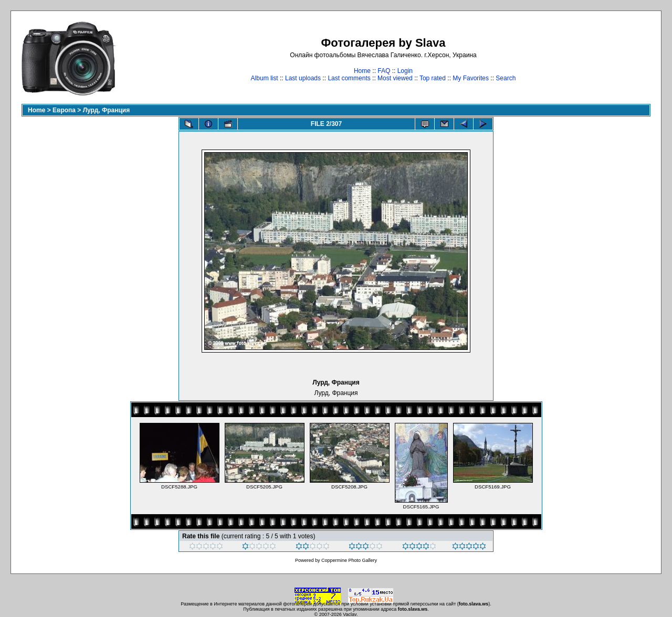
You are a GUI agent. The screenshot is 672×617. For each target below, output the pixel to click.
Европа (64, 110)
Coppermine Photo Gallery (349, 560)
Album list (265, 78)
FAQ (384, 71)
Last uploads (303, 78)
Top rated (433, 78)
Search (506, 78)
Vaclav (350, 614)
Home (362, 71)
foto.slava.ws (474, 604)
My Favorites (471, 78)
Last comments (349, 78)
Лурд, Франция (107, 110)
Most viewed (395, 78)
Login (405, 71)
